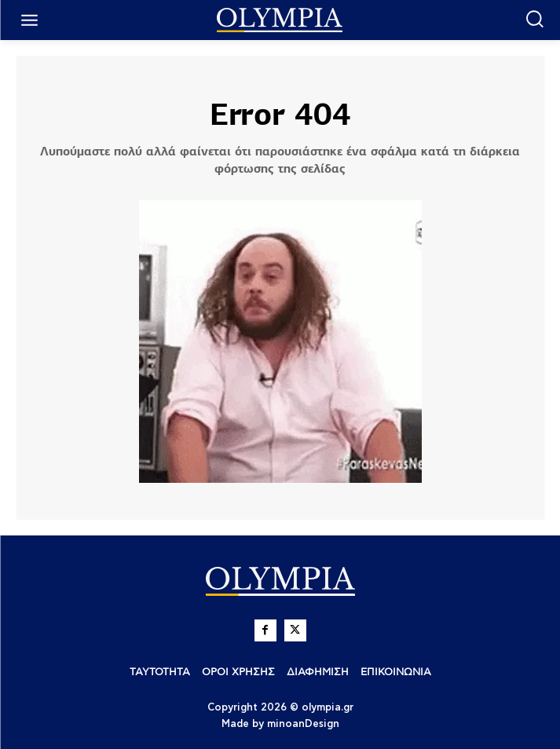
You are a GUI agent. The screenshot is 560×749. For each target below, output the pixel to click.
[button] (534, 18)
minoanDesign (303, 724)
